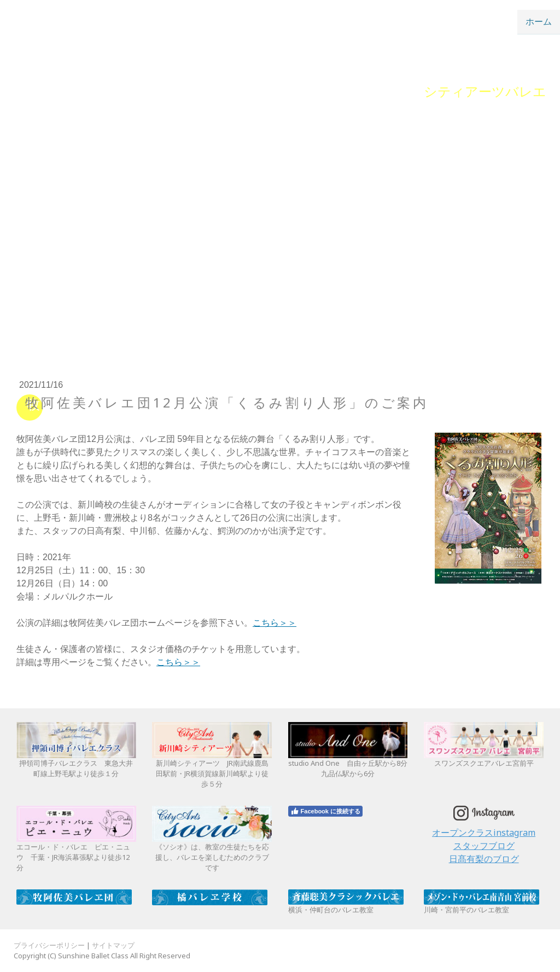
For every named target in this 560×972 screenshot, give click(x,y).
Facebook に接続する (325, 811)
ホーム (539, 21)
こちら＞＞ (275, 623)
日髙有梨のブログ (484, 859)
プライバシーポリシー (49, 945)
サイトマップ (113, 945)
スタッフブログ (484, 846)
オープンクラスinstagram (484, 833)
